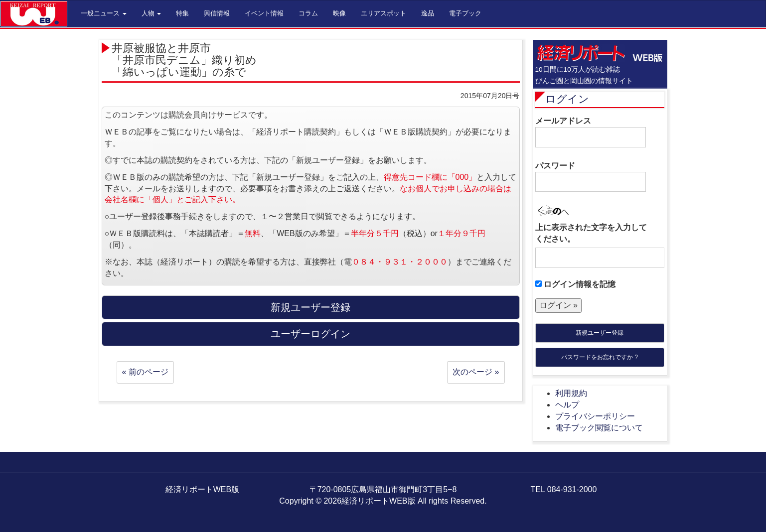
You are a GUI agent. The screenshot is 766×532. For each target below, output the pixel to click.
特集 (182, 13)
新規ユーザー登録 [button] (310, 307)
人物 (152, 13)
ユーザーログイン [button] (310, 334)
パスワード (591, 177)
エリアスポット (383, 13)
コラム (308, 13)
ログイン (567, 99)
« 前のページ (145, 372)
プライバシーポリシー (595, 416)
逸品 (428, 13)
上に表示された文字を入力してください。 (591, 233)
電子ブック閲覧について (599, 428)
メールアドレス (591, 132)
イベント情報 (264, 13)
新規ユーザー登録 (600, 333)
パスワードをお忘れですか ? (600, 357)
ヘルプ (567, 405)
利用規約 (571, 393)
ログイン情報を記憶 (575, 284)
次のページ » (476, 372)
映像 (339, 13)
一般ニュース (104, 13)
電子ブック (465, 13)
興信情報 (217, 13)
